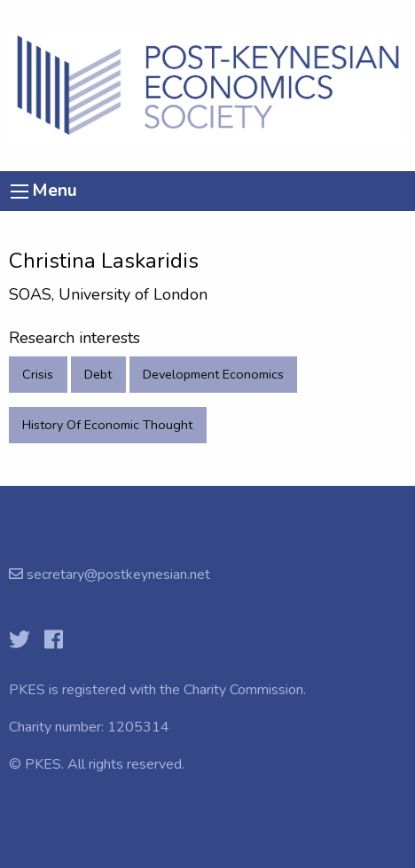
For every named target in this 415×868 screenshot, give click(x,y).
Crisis (38, 374)
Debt (98, 374)
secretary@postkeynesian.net (117, 575)
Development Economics (213, 374)
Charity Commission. (245, 690)
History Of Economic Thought (107, 425)
